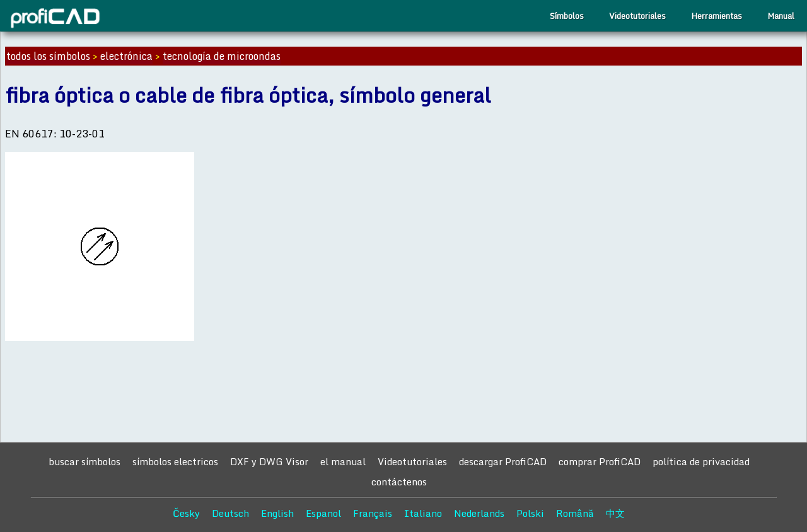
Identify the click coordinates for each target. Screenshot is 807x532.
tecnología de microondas (222, 56)
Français (373, 513)
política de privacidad (701, 461)
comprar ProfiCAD (600, 461)
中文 (615, 513)
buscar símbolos (84, 461)
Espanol (323, 513)
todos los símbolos (48, 56)
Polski (530, 513)
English (277, 513)
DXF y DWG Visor (269, 461)
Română (575, 513)
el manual (343, 461)
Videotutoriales (637, 16)
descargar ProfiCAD (503, 461)
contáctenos (399, 482)
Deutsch (230, 513)
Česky (186, 513)
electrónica (126, 56)
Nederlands (479, 513)
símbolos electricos (175, 461)
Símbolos (567, 16)
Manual (781, 16)
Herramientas (717, 16)
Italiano (423, 513)
